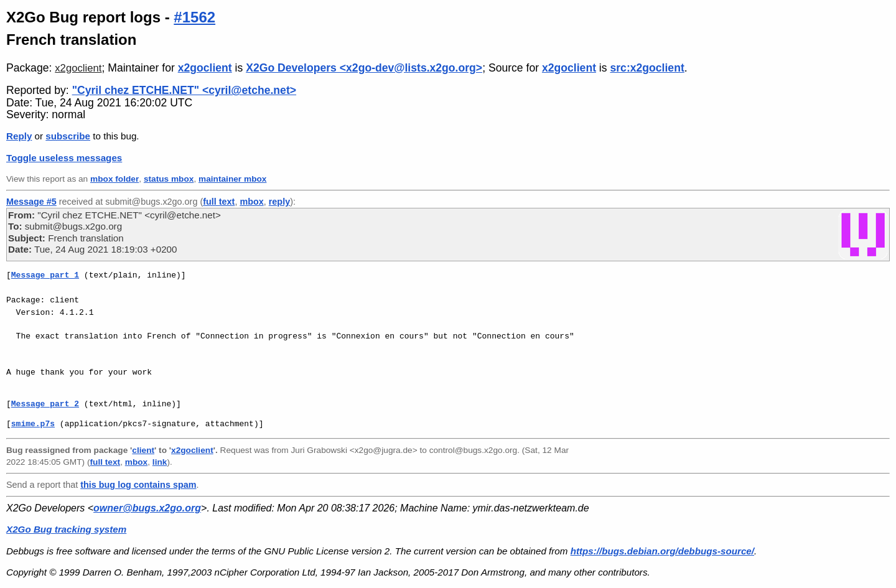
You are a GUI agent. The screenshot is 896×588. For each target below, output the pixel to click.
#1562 (194, 17)
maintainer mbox (232, 179)
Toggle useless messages (64, 158)
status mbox (169, 179)
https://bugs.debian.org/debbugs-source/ (662, 551)
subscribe (68, 136)
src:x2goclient (647, 68)
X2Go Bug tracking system (66, 529)
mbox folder (114, 179)
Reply (19, 136)
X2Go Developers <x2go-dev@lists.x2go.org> (364, 68)
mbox (251, 202)
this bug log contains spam (138, 485)
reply (279, 202)
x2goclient (78, 68)
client (143, 450)
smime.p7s (33, 424)
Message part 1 (45, 275)
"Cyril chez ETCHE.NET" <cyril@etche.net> (184, 90)
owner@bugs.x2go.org (147, 508)
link (160, 462)
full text (219, 202)
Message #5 (31, 202)
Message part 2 (45, 404)
